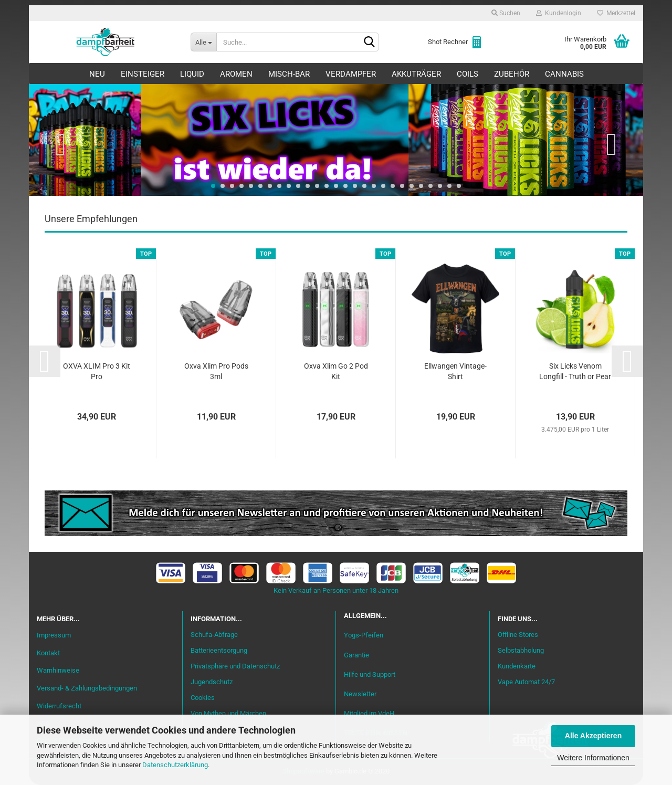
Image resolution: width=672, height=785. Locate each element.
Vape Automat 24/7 (526, 682)
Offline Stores (518, 635)
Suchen (506, 13)
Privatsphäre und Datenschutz (235, 666)
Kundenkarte (517, 666)
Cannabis (564, 74)
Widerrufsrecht (59, 706)
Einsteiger (143, 74)
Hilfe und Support (370, 674)
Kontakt (48, 653)
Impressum (54, 635)
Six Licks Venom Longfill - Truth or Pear (575, 371)
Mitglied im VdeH (369, 713)
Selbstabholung (521, 650)
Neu (97, 74)
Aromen (236, 74)
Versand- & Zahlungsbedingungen (87, 688)
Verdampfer (351, 74)
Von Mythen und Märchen (228, 713)
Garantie (356, 655)
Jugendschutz (212, 682)
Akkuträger (416, 74)
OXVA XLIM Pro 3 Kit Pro (97, 371)
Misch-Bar (289, 74)
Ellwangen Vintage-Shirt (455, 371)
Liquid (192, 74)
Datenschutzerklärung (175, 765)
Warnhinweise (58, 670)
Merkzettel (616, 13)
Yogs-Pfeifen (364, 635)
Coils (468, 74)
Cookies (203, 698)
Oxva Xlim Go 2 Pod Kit (336, 371)
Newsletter (360, 694)
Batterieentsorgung (219, 650)
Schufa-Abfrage (214, 635)
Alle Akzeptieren (593, 736)
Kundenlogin (559, 13)
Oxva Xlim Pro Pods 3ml (216, 371)
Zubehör (512, 74)
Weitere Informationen (593, 758)
